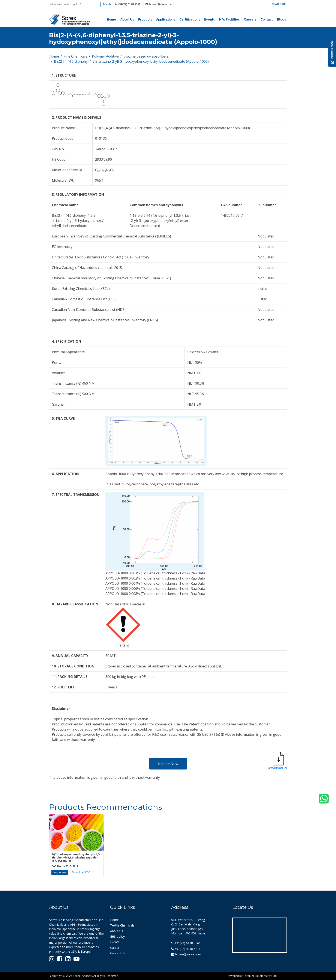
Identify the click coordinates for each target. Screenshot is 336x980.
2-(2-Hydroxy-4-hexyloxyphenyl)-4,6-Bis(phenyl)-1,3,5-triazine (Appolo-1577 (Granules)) (76, 858)
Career (115, 948)
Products (145, 19)
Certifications (190, 19)
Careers (250, 19)
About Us (127, 19)
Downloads (278, 4)
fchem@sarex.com (186, 954)
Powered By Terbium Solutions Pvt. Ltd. (252, 976)
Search (107, 4)
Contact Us (118, 953)
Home (112, 19)
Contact (267, 19)
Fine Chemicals (75, 56)
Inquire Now (168, 764)
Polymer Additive (105, 56)
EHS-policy (117, 936)
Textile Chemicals (122, 925)
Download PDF (81, 872)
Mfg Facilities (229, 19)
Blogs (281, 19)
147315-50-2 (70, 866)
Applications (166, 19)
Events (209, 19)
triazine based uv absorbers (146, 56)
